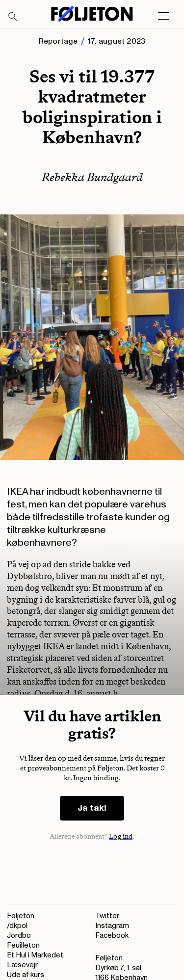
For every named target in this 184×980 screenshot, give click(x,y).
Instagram (112, 926)
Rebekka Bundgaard (92, 177)
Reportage (58, 41)
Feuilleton (23, 945)
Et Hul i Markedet (35, 955)
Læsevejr (22, 965)
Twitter (107, 916)
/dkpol (17, 926)
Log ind (121, 836)
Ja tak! (92, 808)
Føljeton (21, 916)
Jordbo (19, 936)
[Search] (13, 17)
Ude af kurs (26, 975)
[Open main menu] (163, 16)
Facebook (112, 936)
